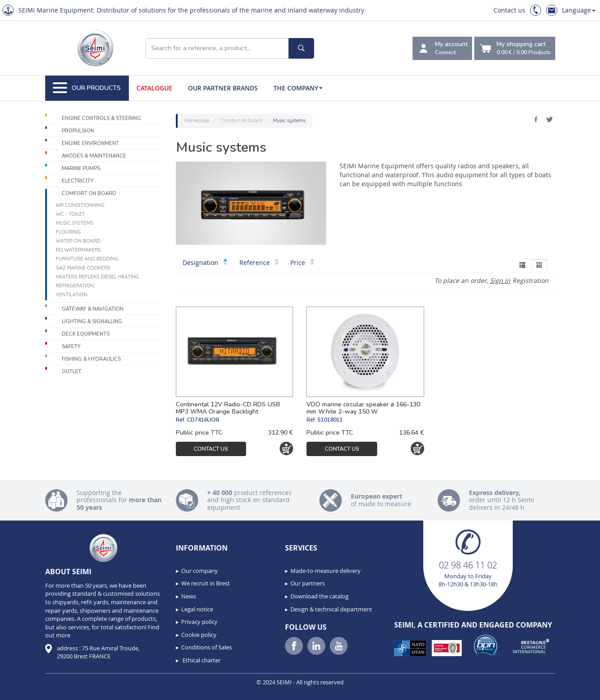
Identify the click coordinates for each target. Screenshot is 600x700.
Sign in (500, 280)
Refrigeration (75, 286)
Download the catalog (319, 596)
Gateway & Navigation (93, 309)
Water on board (78, 241)
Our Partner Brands (223, 88)
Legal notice (197, 609)
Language (579, 10)
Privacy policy (199, 622)
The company (298, 88)
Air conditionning (80, 205)
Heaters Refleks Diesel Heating (98, 277)
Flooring (68, 232)
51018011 (330, 420)
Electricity (78, 181)
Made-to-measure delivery (326, 571)
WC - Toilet (71, 214)
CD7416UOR (203, 420)
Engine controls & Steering (101, 118)
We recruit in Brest (206, 583)
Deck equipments (86, 334)
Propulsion (78, 131)
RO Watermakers (79, 250)
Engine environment (90, 143)
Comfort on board (89, 194)
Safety (71, 347)
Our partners (308, 583)
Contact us (509, 10)
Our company (200, 571)
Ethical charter (201, 660)
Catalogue (154, 88)
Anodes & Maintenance (94, 156)
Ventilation (72, 295)
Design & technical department (331, 609)
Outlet (72, 372)
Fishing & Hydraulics (91, 359)
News (189, 596)
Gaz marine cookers (83, 268)
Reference (259, 262)
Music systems (75, 223)
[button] (27, 690)
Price (302, 262)
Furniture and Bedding (87, 259)
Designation (205, 262)
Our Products (87, 88)
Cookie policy (199, 635)
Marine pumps (81, 169)
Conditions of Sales (206, 647)
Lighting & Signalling (92, 322)
